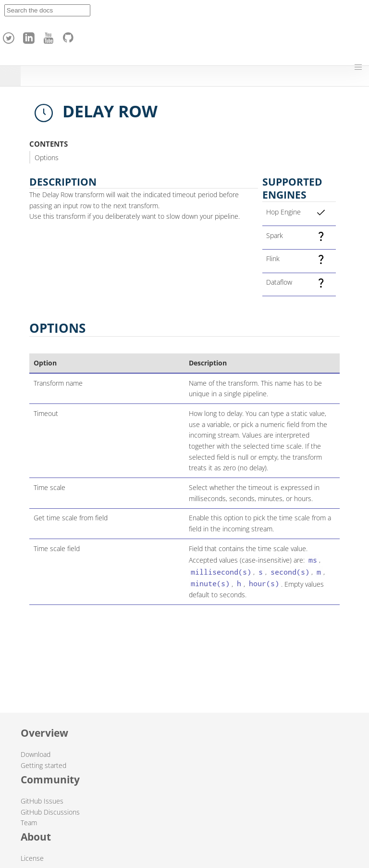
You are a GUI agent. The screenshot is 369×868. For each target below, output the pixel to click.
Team (29, 823)
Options (47, 157)
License (32, 858)
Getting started (43, 765)
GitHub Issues (42, 801)
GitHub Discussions (50, 812)
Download (36, 754)
